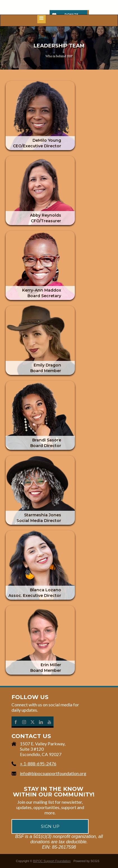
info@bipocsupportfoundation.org (53, 773)
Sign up (50, 826)
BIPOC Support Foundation (52, 861)
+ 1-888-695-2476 (38, 763)
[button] (41, 19)
